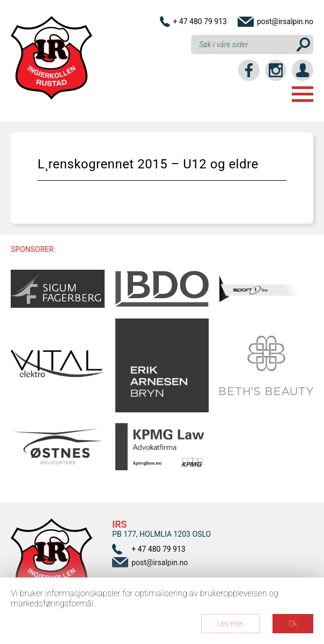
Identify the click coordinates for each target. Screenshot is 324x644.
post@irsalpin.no (285, 21)
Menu (303, 94)
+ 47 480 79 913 (200, 21)
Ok (293, 624)
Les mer (230, 624)
